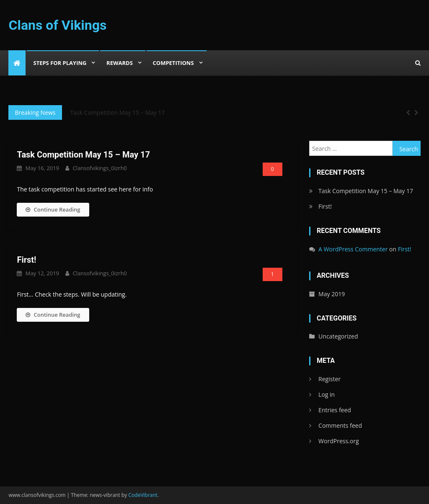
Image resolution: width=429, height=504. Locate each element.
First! (26, 260)
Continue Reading (53, 209)
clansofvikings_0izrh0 (99, 168)
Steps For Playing (60, 63)
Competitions (173, 63)
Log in (327, 394)
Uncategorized (338, 336)
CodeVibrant (143, 495)
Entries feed (335, 410)
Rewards (120, 63)
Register (330, 379)
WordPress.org (339, 441)
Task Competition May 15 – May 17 (118, 112)
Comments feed (340, 425)
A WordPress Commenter (353, 249)
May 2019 (332, 294)
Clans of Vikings (57, 25)
